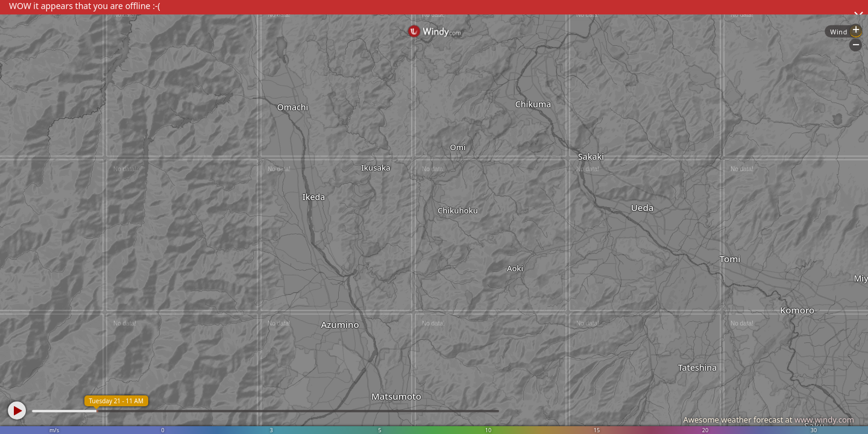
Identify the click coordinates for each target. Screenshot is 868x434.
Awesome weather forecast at (769, 420)
